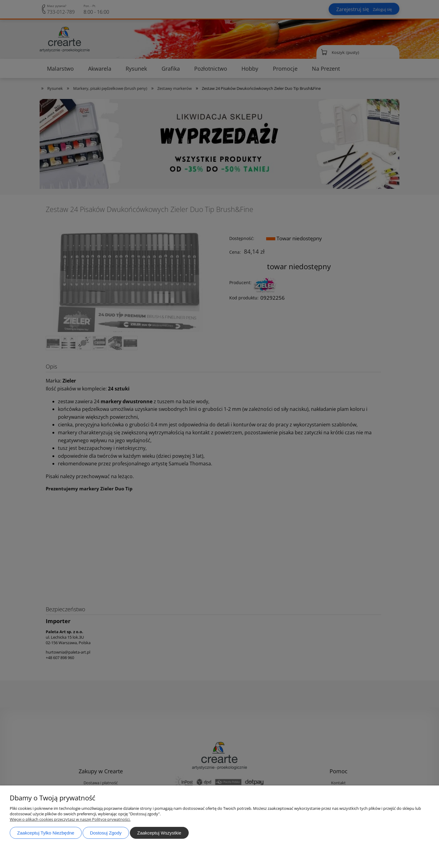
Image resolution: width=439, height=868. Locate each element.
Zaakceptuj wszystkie (159, 833)
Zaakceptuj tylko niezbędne (46, 833)
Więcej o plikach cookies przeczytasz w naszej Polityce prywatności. (70, 819)
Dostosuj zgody (106, 833)
